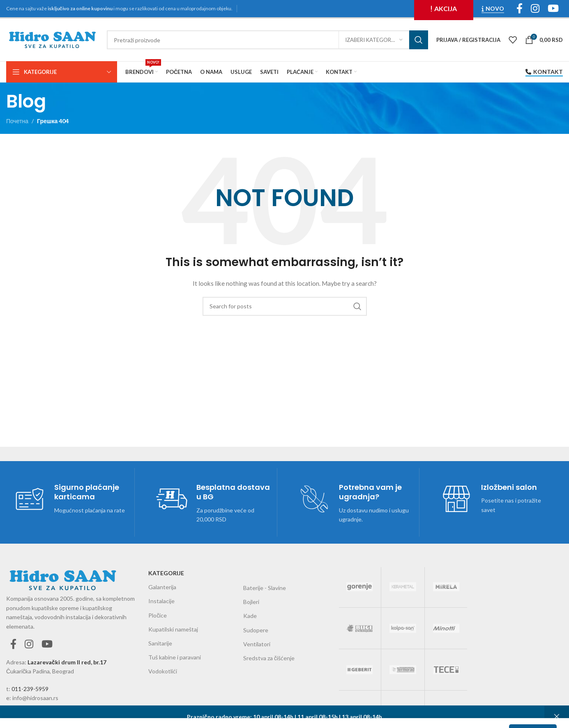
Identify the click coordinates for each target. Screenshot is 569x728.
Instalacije (161, 601)
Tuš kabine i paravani (175, 657)
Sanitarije (160, 643)
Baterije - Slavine (265, 588)
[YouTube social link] (47, 644)
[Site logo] (52, 39)
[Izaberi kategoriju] (374, 40)
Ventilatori (257, 644)
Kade (250, 616)
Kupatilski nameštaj (173, 629)
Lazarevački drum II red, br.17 (67, 662)
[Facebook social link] (13, 644)
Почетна (17, 121)
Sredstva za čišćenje (269, 658)
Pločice (158, 615)
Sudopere (256, 630)
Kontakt (544, 72)
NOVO (493, 9)
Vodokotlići (163, 671)
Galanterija (162, 587)
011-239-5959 (30, 689)
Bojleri (251, 602)
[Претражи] (267, 40)
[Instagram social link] (29, 644)
